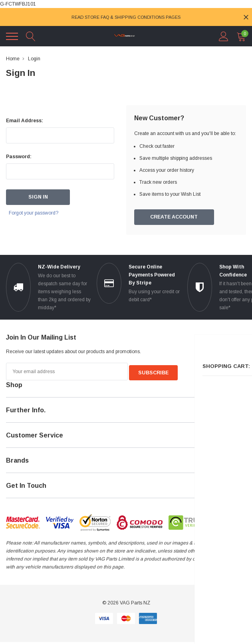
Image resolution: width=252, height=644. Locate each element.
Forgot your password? (39, 213)
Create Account (174, 218)
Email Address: (25, 121)
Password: (19, 157)
